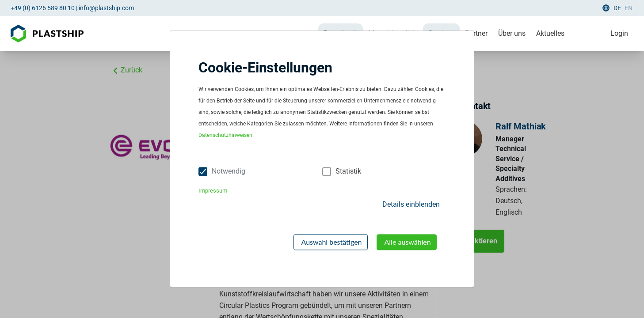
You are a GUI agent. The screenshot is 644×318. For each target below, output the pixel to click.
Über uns (512, 33)
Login (619, 33)
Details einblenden (411, 204)
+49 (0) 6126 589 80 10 (43, 8)
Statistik (348, 172)
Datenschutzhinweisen (225, 136)
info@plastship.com (106, 8)
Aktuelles (550, 33)
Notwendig (229, 172)
